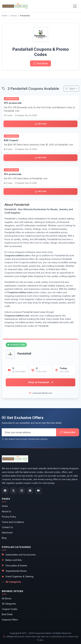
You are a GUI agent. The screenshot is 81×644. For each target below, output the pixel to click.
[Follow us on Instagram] (22, 491)
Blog (4, 538)
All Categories (11, 582)
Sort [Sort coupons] (70, 89)
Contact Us (7, 527)
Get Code (41, 124)
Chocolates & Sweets (14, 566)
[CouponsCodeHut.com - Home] (15, 6)
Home (5, 506)
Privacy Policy (9, 517)
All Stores (7, 598)
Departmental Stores (14, 571)
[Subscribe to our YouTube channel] (38, 491)
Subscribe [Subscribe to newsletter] (68, 432)
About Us (6, 511)
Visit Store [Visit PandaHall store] (40, 63)
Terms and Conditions (13, 522)
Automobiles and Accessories (19, 555)
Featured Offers (10, 620)
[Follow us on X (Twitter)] (13, 491)
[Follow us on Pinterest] (30, 491)
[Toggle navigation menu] (75, 6)
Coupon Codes (10, 609)
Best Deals (7, 614)
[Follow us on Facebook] (5, 491)
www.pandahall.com (42, 393)
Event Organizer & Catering (18, 576)
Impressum (7, 532)
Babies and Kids (12, 560)
